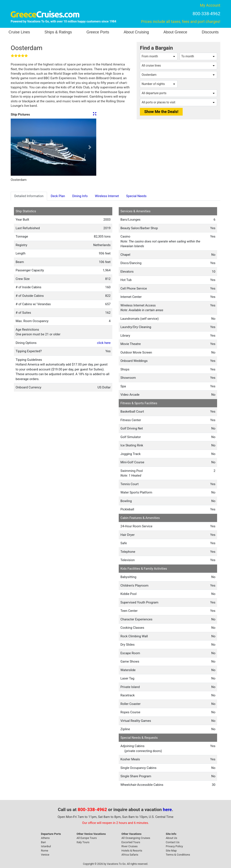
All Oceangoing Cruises (136, 838)
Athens (45, 838)
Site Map (171, 851)
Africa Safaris (130, 855)
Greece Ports (98, 32)
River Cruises (130, 846)
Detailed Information (29, 196)
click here (104, 343)
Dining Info (80, 196)
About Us (171, 838)
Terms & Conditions (178, 855)
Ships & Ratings (58, 32)
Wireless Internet (107, 196)
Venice (45, 855)
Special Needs (136, 196)
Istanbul (46, 846)
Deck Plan (58, 196)
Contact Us (173, 842)
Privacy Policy (174, 846)
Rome (45, 851)
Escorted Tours (131, 842)
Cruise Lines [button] (19, 32)
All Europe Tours (87, 838)
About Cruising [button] (136, 32)
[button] (17, 147)
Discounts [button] (210, 32)
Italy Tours (83, 842)
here (167, 810)
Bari (44, 842)
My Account (210, 5)
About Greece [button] (175, 32)
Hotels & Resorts (132, 851)
